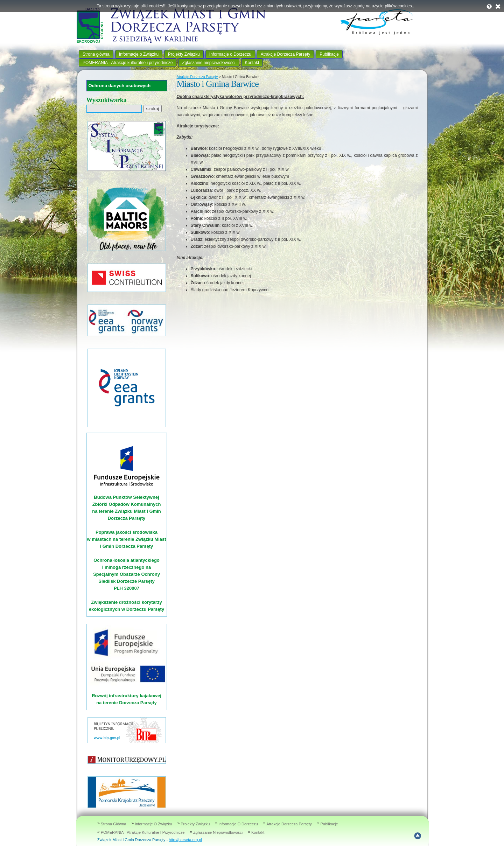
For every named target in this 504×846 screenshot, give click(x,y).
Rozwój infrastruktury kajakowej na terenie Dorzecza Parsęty (127, 696)
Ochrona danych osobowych (120, 86)
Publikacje (329, 54)
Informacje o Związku (139, 54)
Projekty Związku (184, 54)
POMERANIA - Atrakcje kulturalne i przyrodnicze (128, 63)
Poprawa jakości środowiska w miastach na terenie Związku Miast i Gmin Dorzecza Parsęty (126, 539)
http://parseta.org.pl (185, 840)
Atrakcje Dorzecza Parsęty (285, 54)
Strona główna (96, 54)
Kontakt (252, 63)
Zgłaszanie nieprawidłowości (209, 63)
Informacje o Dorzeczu (230, 54)
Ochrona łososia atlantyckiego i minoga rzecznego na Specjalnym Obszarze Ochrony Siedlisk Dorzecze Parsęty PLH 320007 (127, 574)
